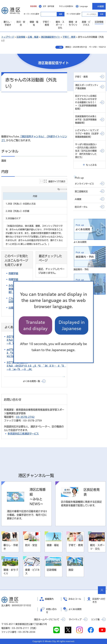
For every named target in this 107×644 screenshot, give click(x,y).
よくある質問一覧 (31, 381)
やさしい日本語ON (66, 6)
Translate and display (35, 325)
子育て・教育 (69, 37)
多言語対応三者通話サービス (23, 434)
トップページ (8, 37)
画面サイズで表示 (57, 181)
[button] (31, 6)
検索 (102, 14)
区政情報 (21, 37)
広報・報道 (33, 37)
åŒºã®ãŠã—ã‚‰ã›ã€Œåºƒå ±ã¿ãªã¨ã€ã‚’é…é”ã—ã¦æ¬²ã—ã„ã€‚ (36, 366)
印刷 (60, 47)
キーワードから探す (43, 14)
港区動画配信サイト (50, 37)
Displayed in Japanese (72, 325)
